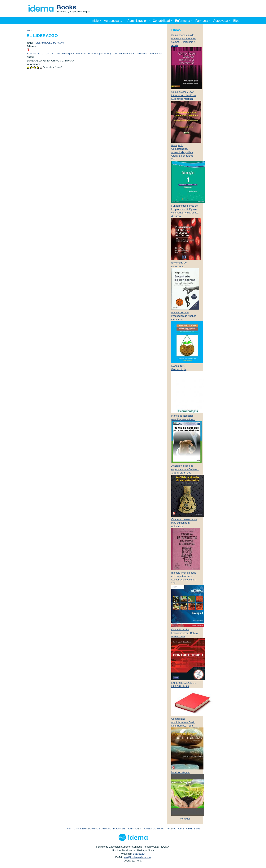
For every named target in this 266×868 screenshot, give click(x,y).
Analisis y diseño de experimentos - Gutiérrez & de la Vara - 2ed (185, 469)
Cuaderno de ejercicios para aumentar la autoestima (184, 523)
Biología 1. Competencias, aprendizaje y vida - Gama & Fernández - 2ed (183, 152)
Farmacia (202, 21)
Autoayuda (221, 21)
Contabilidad (161, 21)
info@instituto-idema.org (137, 857)
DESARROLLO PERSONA (50, 43)
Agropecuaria (113, 21)
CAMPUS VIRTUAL (100, 829)
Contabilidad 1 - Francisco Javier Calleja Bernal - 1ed (185, 633)
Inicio (95, 21)
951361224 (139, 854)
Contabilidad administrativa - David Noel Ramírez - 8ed (183, 722)
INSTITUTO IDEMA (76, 829)
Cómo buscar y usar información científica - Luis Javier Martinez (184, 95)
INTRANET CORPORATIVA (155, 829)
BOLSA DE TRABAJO (125, 829)
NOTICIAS (178, 829)
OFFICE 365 (193, 829)
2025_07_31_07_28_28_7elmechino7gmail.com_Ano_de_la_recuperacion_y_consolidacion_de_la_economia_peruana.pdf (94, 54)
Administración (137, 21)
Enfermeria (183, 21)
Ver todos (185, 819)
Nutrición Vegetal (181, 772)
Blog (236, 21)
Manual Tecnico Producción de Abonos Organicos (184, 316)
